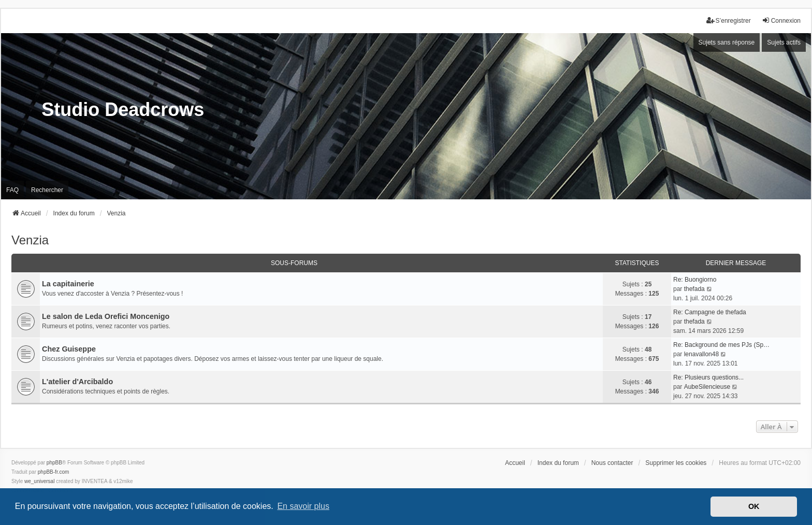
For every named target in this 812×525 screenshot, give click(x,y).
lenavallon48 (701, 354)
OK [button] (754, 506)
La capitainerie (68, 284)
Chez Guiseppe (69, 349)
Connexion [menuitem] (781, 20)
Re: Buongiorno (695, 280)
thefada (694, 289)
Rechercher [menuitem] (47, 190)
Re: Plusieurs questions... (708, 377)
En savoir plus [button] (303, 506)
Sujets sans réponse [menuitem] (727, 42)
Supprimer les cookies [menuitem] (676, 463)
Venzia (30, 240)
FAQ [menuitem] (12, 190)
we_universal (39, 481)
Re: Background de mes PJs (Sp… (721, 345)
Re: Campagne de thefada (710, 312)
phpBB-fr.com (54, 472)
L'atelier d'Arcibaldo (77, 382)
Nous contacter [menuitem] (612, 463)
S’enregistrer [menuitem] (729, 20)
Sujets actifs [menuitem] (784, 42)
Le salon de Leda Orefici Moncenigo (106, 316)
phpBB (54, 463)
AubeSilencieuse (707, 387)
